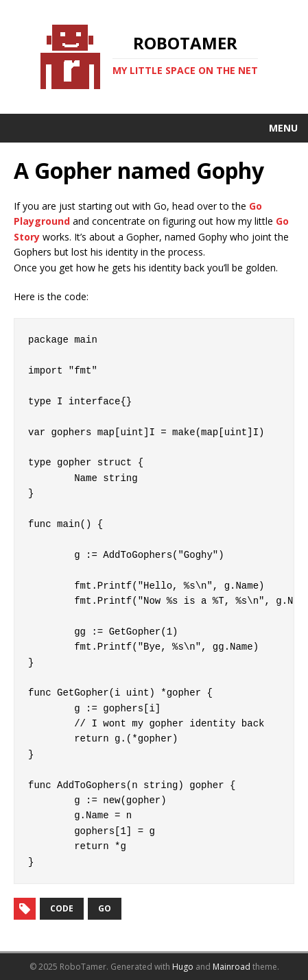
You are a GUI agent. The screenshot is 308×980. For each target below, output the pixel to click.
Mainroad (232, 967)
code (62, 908)
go (105, 908)
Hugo (183, 967)
